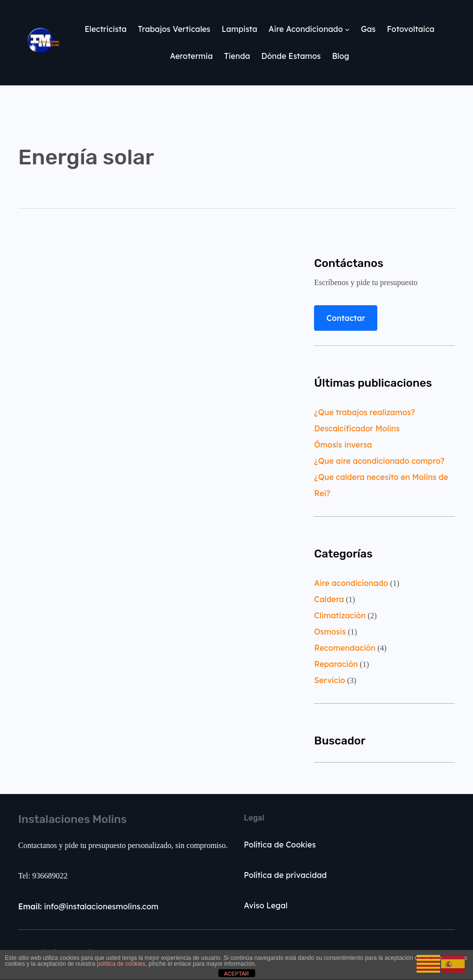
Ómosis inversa (343, 445)
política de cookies (121, 964)
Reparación (336, 664)
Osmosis (330, 632)
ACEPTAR (236, 974)
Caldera (329, 599)
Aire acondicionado (351, 583)
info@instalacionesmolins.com (88, 906)
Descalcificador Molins (357, 428)
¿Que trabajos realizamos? (364, 412)
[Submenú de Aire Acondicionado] (347, 29)
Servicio (329, 680)
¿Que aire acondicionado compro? (379, 461)
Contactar (346, 318)
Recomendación (345, 648)
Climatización (340, 615)
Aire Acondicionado (305, 29)
